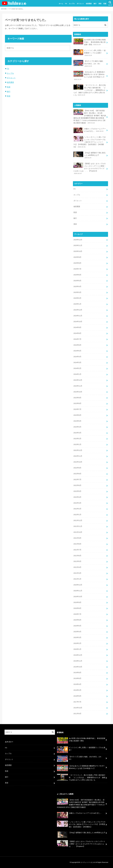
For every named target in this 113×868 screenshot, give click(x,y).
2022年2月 (77, 509)
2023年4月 (77, 427)
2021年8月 (77, 544)
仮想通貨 (89, 4)
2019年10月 (78, 667)
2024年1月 (77, 374)
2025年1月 (77, 304)
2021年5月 (77, 561)
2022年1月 (77, 515)
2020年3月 (77, 637)
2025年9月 (77, 257)
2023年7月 (77, 409)
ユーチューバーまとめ (88, 862)
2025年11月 (78, 245)
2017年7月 (77, 702)
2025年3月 (77, 292)
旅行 (95, 4)
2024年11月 (78, 316)
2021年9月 (77, 538)
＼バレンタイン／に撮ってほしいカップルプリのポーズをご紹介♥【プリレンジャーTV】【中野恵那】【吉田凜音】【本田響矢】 (90, 142)
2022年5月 (77, 491)
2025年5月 (77, 281)
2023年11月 (78, 386)
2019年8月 (77, 673)
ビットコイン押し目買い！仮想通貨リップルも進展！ (90, 53)
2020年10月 (78, 597)
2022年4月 (77, 497)
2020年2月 (77, 643)
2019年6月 (77, 678)
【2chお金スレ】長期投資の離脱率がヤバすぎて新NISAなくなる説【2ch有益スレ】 (89, 76)
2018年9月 (77, 696)
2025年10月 (78, 251)
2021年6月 (77, 556)
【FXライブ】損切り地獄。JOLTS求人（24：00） (89, 64)
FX (66, 4)
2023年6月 (77, 415)
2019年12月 (78, 655)
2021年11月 (78, 526)
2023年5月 (77, 421)
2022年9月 (77, 468)
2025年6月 (77, 275)
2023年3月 (77, 433)
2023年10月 (78, 392)
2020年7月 (77, 614)
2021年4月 (77, 567)
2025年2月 (77, 298)
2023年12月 (78, 380)
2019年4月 (77, 684)
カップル (72, 4)
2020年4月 (77, 632)
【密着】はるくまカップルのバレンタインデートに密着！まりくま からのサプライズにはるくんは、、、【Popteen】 (90, 168)
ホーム (61, 4)
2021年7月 (77, 550)
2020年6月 (77, 620)
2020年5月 (77, 626)
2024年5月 (77, 351)
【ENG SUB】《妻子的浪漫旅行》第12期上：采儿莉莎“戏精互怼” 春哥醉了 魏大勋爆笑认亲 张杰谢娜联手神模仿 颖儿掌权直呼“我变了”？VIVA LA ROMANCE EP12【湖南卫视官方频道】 (90, 117)
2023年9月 (77, 398)
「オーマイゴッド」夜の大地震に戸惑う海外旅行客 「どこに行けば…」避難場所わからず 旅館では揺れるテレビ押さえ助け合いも (90, 90)
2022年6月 (77, 485)
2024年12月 (78, 310)
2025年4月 (77, 286)
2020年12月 (78, 585)
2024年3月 (77, 362)
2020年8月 (77, 608)
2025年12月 (78, 240)
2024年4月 (77, 357)
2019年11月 (78, 661)
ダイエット (80, 4)
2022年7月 (77, 480)
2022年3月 (77, 503)
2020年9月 (77, 602)
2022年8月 (77, 474)
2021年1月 (77, 579)
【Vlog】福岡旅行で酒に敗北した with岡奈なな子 (90, 155)
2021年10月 (78, 532)
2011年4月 (77, 714)
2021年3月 (77, 573)
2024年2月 (77, 368)
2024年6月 (77, 345)
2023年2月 (77, 439)
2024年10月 (78, 322)
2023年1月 (77, 444)
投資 (105, 4)
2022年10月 (78, 462)
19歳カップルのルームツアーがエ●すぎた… (90, 130)
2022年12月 (78, 450)
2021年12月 (78, 520)
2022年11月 (78, 456)
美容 (100, 4)
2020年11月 (78, 591)
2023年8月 (77, 403)
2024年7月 (77, 339)
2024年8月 (77, 333)
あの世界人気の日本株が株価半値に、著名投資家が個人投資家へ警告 (90, 42)
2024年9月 (77, 327)
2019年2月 (77, 690)
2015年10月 (78, 708)
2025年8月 (77, 263)
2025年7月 (77, 269)
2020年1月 (77, 649)
